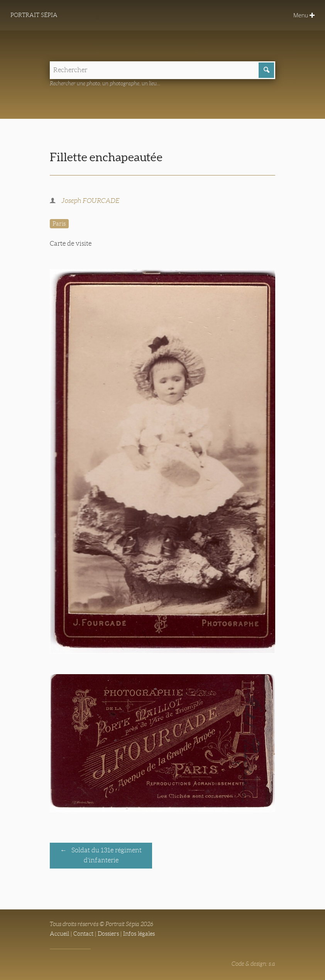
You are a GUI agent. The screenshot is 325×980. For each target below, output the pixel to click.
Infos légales (139, 934)
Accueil (59, 934)
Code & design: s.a (253, 964)
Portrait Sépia (34, 15)
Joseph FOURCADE (91, 201)
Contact (83, 934)
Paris (59, 224)
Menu (304, 15)
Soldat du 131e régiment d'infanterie (106, 855)
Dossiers (108, 934)
